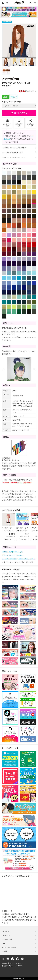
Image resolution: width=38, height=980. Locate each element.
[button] (3, 369)
